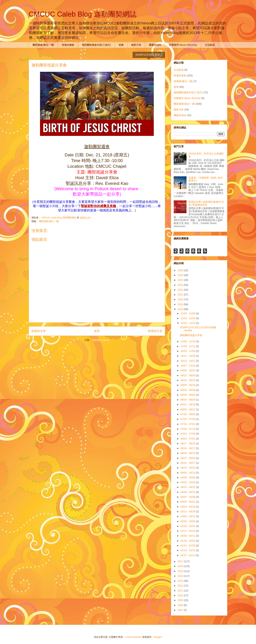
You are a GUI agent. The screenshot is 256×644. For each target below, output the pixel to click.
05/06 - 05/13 (188, 473)
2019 (181, 304)
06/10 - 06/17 (188, 448)
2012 (181, 586)
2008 (181, 605)
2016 (181, 566)
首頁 (97, 331)
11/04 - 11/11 (188, 346)
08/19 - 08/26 (188, 400)
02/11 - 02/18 (188, 531)
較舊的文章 (155, 331)
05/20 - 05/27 (188, 463)
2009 (181, 600)
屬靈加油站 (155, 45)
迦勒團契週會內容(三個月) (96, 45)
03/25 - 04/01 (188, 502)
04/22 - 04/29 (188, 482)
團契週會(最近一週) (43, 45)
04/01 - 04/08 (188, 497)
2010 (181, 595)
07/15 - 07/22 (188, 424)
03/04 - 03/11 (188, 516)
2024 (181, 280)
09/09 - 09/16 (188, 385)
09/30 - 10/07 (188, 370)
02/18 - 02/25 (188, 526)
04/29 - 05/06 (188, 477)
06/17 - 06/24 (188, 443)
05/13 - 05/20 (188, 468)
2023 (181, 285)
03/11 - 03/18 (188, 511)
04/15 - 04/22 (188, 487)
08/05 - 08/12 (188, 409)
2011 (181, 591)
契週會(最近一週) (183, 81)
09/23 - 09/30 (188, 375)
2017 (181, 561)
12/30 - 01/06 (188, 313)
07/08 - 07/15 (188, 429)
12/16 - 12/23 (188, 323)
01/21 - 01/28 (188, 546)
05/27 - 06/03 (188, 458)
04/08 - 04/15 (188, 492)
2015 (181, 571)
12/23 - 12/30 (188, 318)
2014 (181, 576)
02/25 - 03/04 (188, 521)
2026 (181, 270)
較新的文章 (39, 331)
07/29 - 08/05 (188, 414)
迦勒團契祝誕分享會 (191, 335)
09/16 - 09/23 (188, 380)
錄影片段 (136, 45)
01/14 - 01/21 (188, 550)
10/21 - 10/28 (188, 356)
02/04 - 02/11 (188, 536)
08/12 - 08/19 (188, 404)
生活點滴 (210, 45)
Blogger (158, 637)
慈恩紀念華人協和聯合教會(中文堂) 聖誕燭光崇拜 (206, 203)
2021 (181, 295)
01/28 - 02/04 (188, 541)
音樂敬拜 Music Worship (183, 45)
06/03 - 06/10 (188, 453)
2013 (181, 581)
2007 (181, 610)
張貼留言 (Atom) (101, 340)
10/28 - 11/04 (188, 351)
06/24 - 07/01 (188, 439)
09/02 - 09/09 (188, 390)
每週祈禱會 (68, 45)
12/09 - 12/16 (188, 341)
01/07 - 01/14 (188, 555)
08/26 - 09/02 (188, 395)
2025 (181, 275)
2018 (181, 309)
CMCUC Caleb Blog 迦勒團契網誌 (83, 14)
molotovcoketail (133, 637)
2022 (181, 290)
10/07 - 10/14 (188, 366)
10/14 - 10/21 (188, 361)
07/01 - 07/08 (188, 434)
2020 (181, 299)
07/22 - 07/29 (188, 419)
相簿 (121, 45)
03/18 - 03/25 (188, 507)
